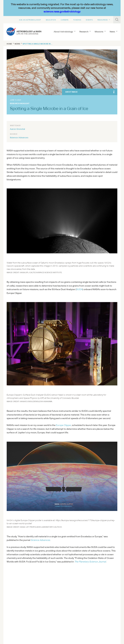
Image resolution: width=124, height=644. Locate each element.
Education (51, 20)
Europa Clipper (63, 425)
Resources (103, 20)
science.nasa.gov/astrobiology (62, 12)
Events (89, 20)
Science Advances (19, 137)
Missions (99, 32)
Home (9, 44)
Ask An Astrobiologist (30, 20)
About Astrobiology (63, 32)
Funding (77, 20)
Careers (65, 20)
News (112, 32)
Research (84, 32)
